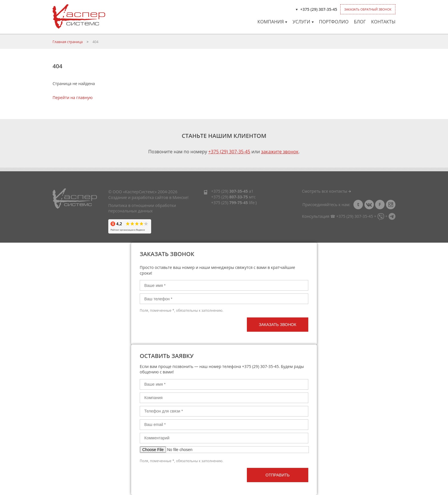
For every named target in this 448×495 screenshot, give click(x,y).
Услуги (303, 22)
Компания (272, 22)
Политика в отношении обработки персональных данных (142, 208)
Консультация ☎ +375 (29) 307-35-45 (337, 216)
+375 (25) (230, 203)
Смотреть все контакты (326, 191)
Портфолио (334, 22)
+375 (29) (230, 191)
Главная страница (68, 42)
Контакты (383, 22)
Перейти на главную (73, 97)
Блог (360, 22)
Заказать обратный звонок (368, 9)
